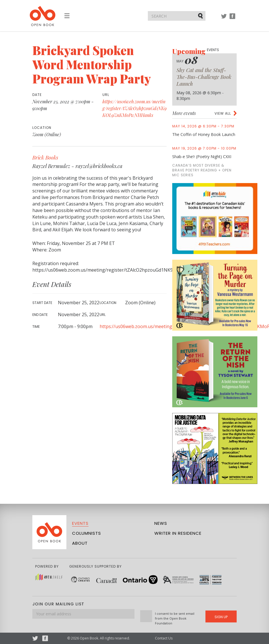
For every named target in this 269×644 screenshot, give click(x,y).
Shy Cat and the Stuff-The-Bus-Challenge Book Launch (204, 77)
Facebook (232, 19)
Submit (201, 16)
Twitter (224, 19)
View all (223, 113)
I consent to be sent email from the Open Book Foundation (175, 618)
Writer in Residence (178, 533)
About (80, 543)
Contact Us (164, 638)
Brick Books (45, 158)
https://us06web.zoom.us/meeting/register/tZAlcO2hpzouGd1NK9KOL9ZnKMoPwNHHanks (134, 108)
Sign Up (221, 617)
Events (80, 523)
